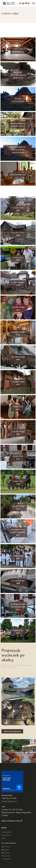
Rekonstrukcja (18, 150)
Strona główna (6, 832)
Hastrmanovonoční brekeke (18, 532)
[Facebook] (6, 847)
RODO (4, 838)
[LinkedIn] (6, 853)
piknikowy (18, 175)
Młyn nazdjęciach (18, 75)
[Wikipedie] (6, 859)
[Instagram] (6, 856)
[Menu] (34, 3)
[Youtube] (5, 850)
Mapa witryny (6, 835)
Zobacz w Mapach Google (12, 821)
